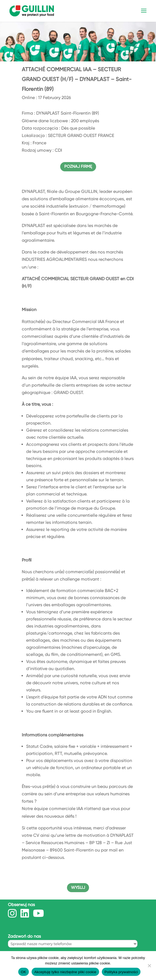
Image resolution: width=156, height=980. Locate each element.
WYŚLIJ (78, 888)
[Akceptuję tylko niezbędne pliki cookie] (149, 966)
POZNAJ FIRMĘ (78, 166)
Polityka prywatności (121, 972)
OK (24, 972)
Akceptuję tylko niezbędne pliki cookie (65, 972)
